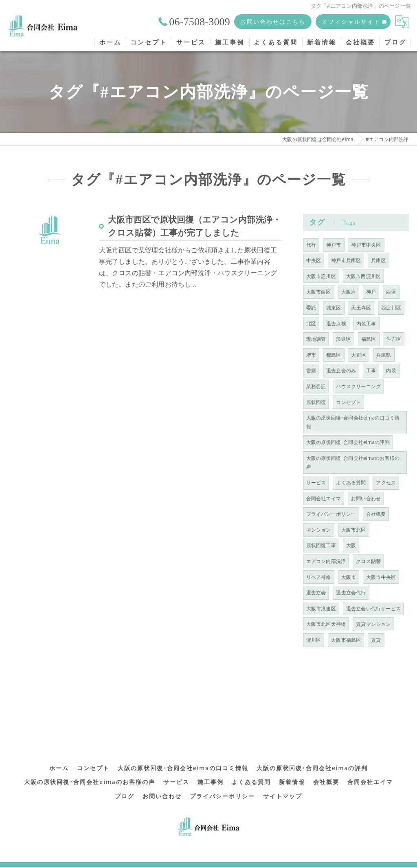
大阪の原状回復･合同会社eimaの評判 (348, 442)
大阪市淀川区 (321, 276)
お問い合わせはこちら (273, 21)
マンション (319, 530)
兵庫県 (384, 355)
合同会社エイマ (324, 498)
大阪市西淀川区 (363, 276)
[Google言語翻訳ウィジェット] (402, 22)
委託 (311, 308)
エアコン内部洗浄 (326, 561)
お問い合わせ (366, 498)
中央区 (314, 260)
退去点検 (336, 324)
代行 (311, 245)
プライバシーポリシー (331, 514)
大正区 (359, 355)
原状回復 (316, 402)
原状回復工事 (321, 545)
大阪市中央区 (381, 577)
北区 (311, 324)
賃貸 (376, 640)
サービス (316, 483)
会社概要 (376, 514)
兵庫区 (379, 260)
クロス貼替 (368, 561)
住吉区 (394, 339)
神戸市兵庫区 (346, 260)
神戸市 (334, 245)
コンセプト (348, 402)
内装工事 (366, 324)
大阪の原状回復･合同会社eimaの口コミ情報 (353, 422)
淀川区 (314, 640)
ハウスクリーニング (358, 386)
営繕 (311, 370)
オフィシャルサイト (351, 21)
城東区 (334, 308)
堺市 (311, 355)
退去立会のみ (341, 370)
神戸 (371, 292)
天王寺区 (361, 308)
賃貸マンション (373, 624)
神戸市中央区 (366, 245)
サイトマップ (283, 786)
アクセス (386, 483)
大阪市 (349, 577)
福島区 (369, 339)
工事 (371, 370)
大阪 (351, 545)
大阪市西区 (319, 292)
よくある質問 (351, 483)
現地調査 (316, 339)
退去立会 (316, 593)
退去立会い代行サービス (373, 608)
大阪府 (349, 292)
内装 (391, 370)
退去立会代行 (351, 593)
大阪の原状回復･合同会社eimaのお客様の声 (353, 463)
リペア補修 (319, 577)
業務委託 (316, 386)
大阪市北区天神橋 (326, 624)
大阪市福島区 (346, 640)
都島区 (334, 355)
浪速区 (343, 339)
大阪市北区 (354, 530)
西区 (391, 292)
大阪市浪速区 (321, 608)
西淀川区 (391, 308)
